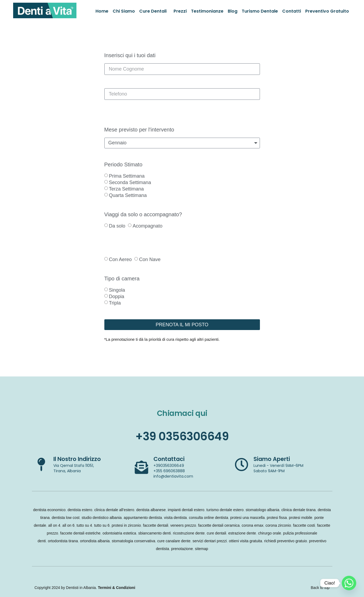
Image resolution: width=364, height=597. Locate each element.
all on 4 (54, 525)
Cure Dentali (153, 11)
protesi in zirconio (126, 525)
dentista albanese (151, 510)
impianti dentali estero (186, 510)
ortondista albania (95, 541)
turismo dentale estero (225, 510)
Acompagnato (147, 226)
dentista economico (49, 510)
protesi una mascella (247, 518)
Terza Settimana (126, 189)
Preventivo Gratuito (327, 11)
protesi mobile (301, 518)
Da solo (117, 226)
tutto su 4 (84, 525)
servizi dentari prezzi (210, 541)
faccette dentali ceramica (219, 525)
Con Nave (150, 259)
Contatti (292, 11)
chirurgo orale (270, 533)
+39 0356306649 (182, 436)
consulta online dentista (208, 518)
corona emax (253, 525)
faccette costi (304, 525)
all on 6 (69, 525)
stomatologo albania (262, 510)
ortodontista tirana (63, 541)
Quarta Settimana (128, 195)
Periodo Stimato (123, 165)
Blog (233, 11)
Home (102, 11)
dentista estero (80, 510)
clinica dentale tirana (299, 510)
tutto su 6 (102, 525)
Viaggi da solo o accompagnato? (143, 215)
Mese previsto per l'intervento (139, 130)
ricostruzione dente (189, 533)
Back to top (320, 588)
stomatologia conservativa (134, 541)
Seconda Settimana (130, 182)
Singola (117, 290)
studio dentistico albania (102, 518)
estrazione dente (242, 533)
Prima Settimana (127, 176)
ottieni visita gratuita (245, 541)
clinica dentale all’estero (114, 510)
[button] (154, 11)
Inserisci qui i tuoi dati (130, 55)
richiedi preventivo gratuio (286, 541)
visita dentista (176, 518)
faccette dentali (156, 525)
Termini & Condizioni (117, 588)
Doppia (117, 296)
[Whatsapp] (349, 583)
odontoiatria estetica (119, 533)
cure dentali (216, 533)
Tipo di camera (122, 279)
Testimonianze (207, 11)
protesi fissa (277, 518)
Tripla (115, 303)
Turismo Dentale (260, 11)
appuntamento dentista (143, 518)
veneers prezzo (183, 525)
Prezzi (180, 11)
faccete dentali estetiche (80, 533)
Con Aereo (120, 259)
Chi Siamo (124, 11)
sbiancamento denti (154, 533)
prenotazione (182, 549)
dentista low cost (66, 518)
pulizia (289, 533)
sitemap (202, 549)
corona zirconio (278, 525)
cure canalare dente (174, 541)
